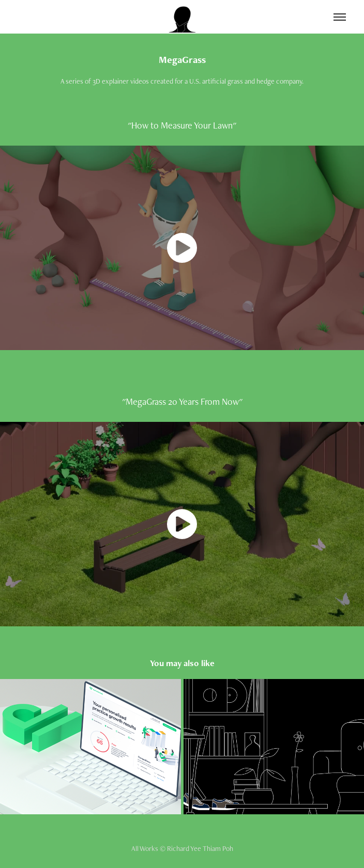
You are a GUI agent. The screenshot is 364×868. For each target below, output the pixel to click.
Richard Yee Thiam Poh (200, 848)
